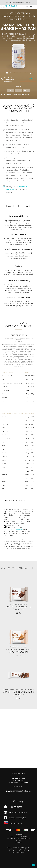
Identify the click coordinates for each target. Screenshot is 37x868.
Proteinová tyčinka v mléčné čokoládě (18, 689)
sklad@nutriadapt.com (19, 812)
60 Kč (18, 698)
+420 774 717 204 (16, 807)
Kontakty (19, 843)
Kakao (19, 90)
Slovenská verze (16, 823)
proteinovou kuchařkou (13, 529)
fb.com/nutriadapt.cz (18, 818)
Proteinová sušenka (18, 604)
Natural (26, 90)
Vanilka (11, 90)
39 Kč (18, 613)
